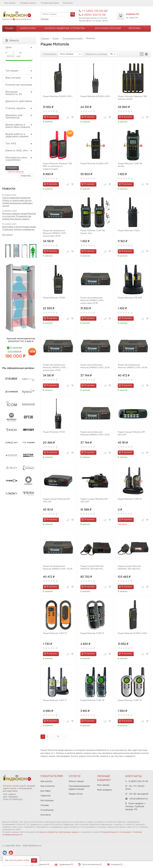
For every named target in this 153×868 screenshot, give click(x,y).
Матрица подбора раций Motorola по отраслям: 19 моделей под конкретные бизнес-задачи (19, 216)
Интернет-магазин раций (14, 786)
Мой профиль (105, 790)
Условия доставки (50, 3)
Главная (45, 39)
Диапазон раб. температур (19, 117)
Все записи (7, 235)
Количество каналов (19, 85)
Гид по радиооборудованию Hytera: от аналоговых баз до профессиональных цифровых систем (17, 202)
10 (58, 737)
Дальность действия (19, 101)
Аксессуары (28, 28)
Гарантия (45, 796)
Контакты (68, 3)
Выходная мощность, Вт (19, 93)
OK (34, 860)
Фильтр (12, 40)
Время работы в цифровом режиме (19, 135)
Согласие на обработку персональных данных (57, 832)
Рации (9, 28)
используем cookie (19, 860)
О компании (47, 810)
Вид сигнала (19, 78)
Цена (19, 48)
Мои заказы (103, 785)
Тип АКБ (19, 144)
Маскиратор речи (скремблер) (19, 159)
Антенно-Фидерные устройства (65, 28)
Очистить (26, 176)
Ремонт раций (76, 781)
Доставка (45, 791)
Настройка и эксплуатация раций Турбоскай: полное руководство (19, 228)
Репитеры (134, 28)
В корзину (50, 117)
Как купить (10, 3)
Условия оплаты (28, 3)
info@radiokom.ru (23, 19)
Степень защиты (19, 108)
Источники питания (108, 28)
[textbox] (58, 14)
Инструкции (47, 801)
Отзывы (45, 805)
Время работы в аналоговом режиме (19, 126)
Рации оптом (76, 794)
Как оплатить (48, 786)
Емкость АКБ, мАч (19, 151)
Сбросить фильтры (16, 172)
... (147, 28)
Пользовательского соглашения (116, 832)
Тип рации (19, 71)
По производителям (72, 39)
